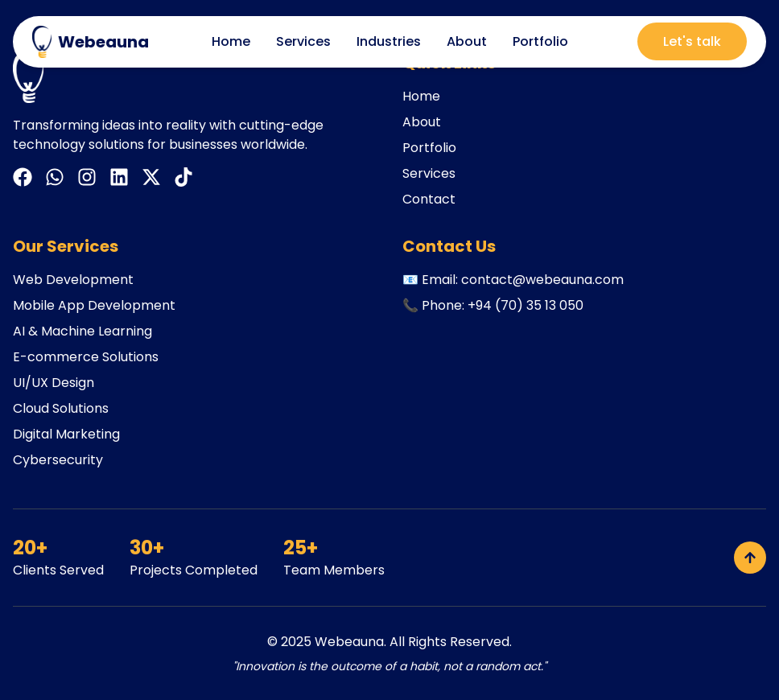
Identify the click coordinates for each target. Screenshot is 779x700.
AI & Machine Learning (82, 331)
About (467, 41)
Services (303, 41)
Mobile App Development (94, 305)
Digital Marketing (66, 434)
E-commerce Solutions (86, 357)
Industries (389, 41)
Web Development (73, 280)
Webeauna (349, 642)
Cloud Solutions (61, 408)
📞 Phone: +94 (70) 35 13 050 (493, 305)
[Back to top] (750, 558)
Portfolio (540, 41)
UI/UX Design (54, 383)
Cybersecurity (58, 460)
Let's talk (692, 41)
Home (231, 41)
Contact (429, 199)
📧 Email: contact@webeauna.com (513, 280)
